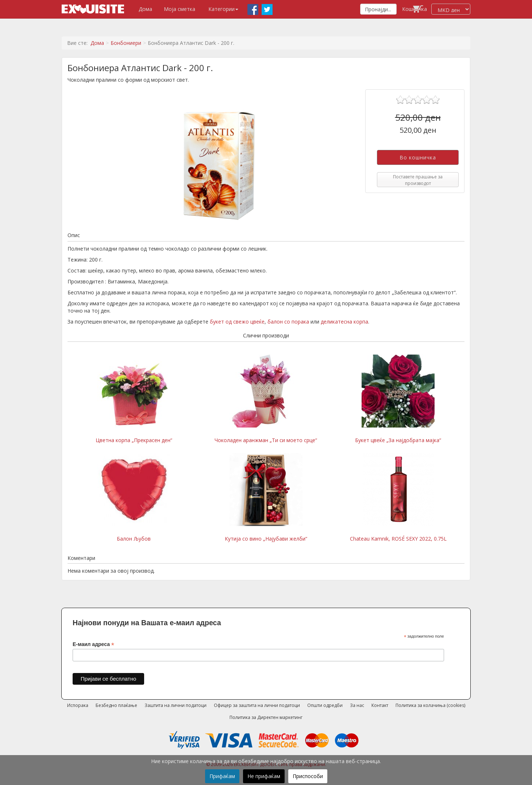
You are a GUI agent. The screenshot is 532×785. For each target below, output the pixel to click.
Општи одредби (325, 705)
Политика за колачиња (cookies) (430, 705)
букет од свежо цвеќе (237, 322)
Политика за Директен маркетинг (266, 717)
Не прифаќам (264, 776)
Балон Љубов (134, 498)
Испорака (78, 705)
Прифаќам (222, 776)
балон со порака (288, 322)
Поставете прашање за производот (418, 180)
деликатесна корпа (344, 322)
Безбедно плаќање (116, 705)
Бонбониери (126, 43)
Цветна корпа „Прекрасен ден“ (134, 399)
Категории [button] (223, 9)
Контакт (380, 705)
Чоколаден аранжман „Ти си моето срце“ (266, 399)
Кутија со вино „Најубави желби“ (266, 498)
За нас (357, 705)
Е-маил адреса (93, 644)
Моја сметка (180, 9)
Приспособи (308, 776)
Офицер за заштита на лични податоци (257, 705)
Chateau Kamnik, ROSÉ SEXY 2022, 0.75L (398, 498)
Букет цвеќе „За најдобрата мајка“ (398, 399)
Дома (145, 9)
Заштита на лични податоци (176, 705)
